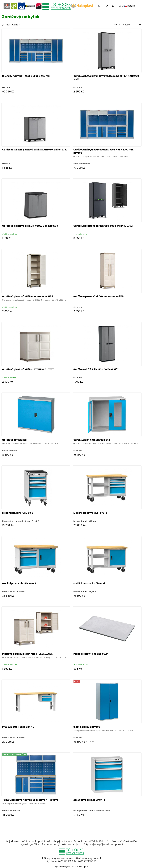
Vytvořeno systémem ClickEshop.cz (71, 866)
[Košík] (122, 6)
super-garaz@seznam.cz (61, 858)
